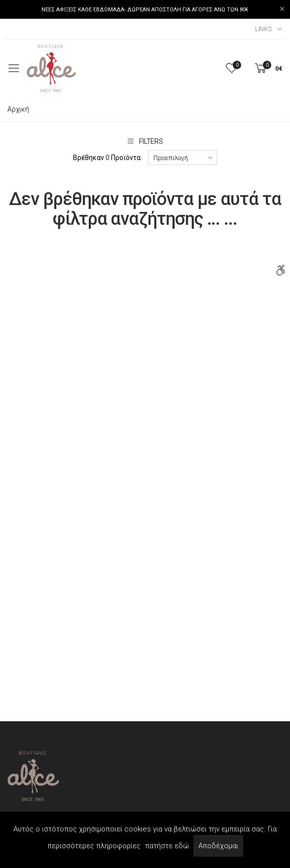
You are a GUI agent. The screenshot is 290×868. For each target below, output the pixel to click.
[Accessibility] (280, 270)
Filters (145, 141)
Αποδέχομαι (218, 846)
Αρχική (18, 109)
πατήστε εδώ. (168, 846)
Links (263, 29)
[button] (268, 68)
